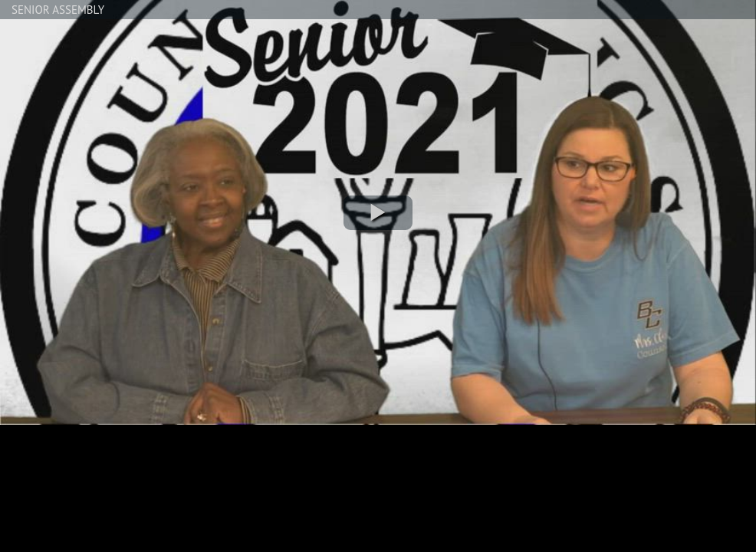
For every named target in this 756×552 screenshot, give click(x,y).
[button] (378, 213)
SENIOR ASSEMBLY (58, 10)
